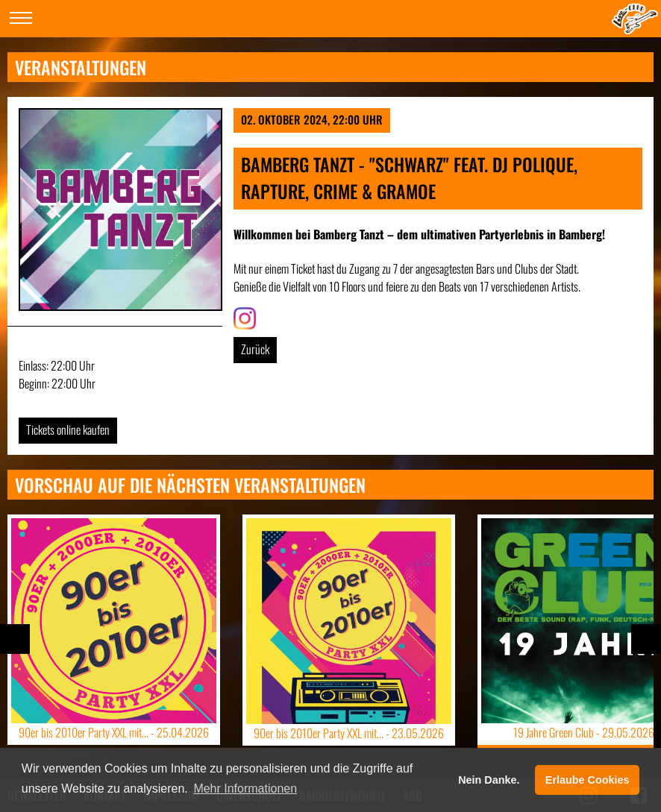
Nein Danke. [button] (489, 780)
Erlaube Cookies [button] (588, 780)
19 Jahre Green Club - (584, 732)
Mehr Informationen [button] (245, 789)
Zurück (255, 349)
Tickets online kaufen (68, 429)
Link (242, 316)
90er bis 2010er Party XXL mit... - (114, 732)
